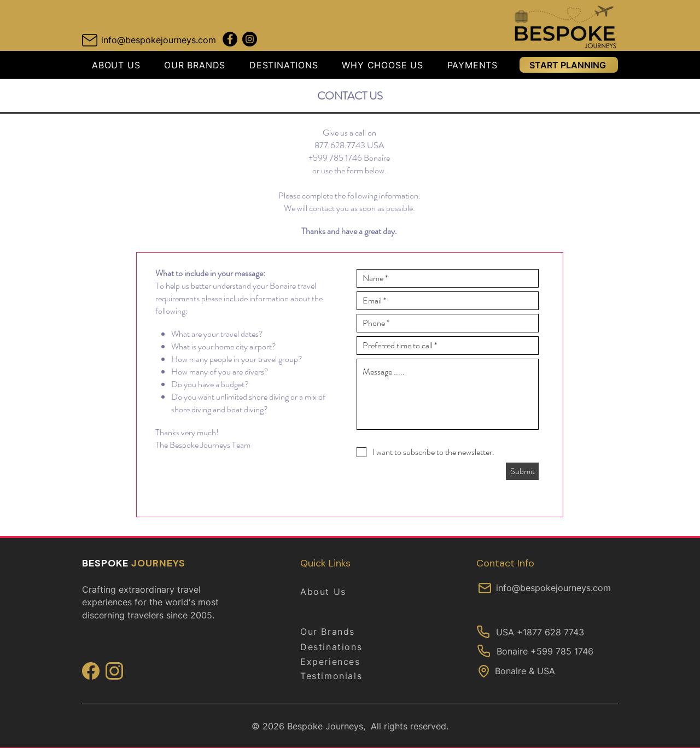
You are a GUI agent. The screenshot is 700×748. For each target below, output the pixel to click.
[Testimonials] (339, 676)
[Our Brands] (339, 632)
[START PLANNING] (569, 65)
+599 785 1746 (335, 158)
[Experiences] (339, 662)
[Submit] (522, 471)
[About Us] (339, 592)
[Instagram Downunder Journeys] (250, 39)
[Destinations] (339, 647)
